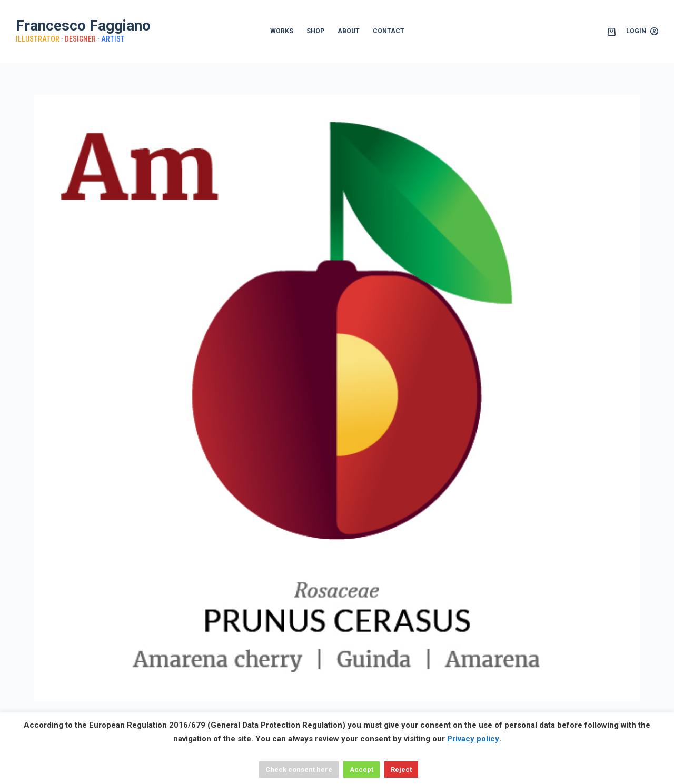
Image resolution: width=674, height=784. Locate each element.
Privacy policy (473, 739)
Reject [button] (401, 770)
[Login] (642, 32)
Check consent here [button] (299, 770)
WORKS (282, 31)
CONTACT (389, 31)
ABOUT (349, 31)
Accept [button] (361, 770)
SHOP (315, 31)
